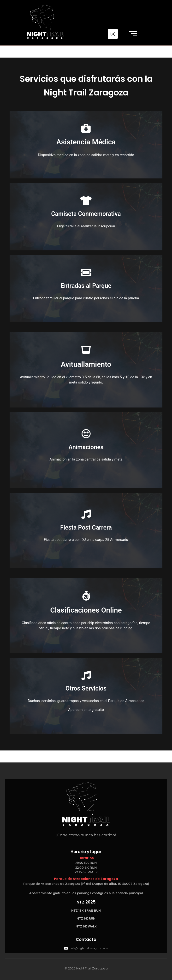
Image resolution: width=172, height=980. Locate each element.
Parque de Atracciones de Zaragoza (86, 879)
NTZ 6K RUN (86, 918)
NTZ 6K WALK (86, 926)
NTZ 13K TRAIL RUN (86, 911)
